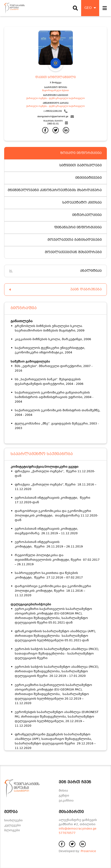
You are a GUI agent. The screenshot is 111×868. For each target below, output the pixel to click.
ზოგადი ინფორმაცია (81, 153)
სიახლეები (13, 820)
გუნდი (64, 796)
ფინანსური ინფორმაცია (78, 227)
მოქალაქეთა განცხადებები (75, 240)
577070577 (67, 833)
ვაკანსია (66, 801)
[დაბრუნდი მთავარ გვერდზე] (14, 8)
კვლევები (12, 825)
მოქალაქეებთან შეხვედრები (73, 252)
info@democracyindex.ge (78, 829)
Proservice (88, 851)
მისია (63, 791)
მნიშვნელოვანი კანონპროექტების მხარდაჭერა (55, 190)
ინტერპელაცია (87, 215)
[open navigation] (105, 8)
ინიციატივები (88, 178)
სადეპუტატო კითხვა (82, 203)
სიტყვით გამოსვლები (81, 165)
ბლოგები (12, 830)
